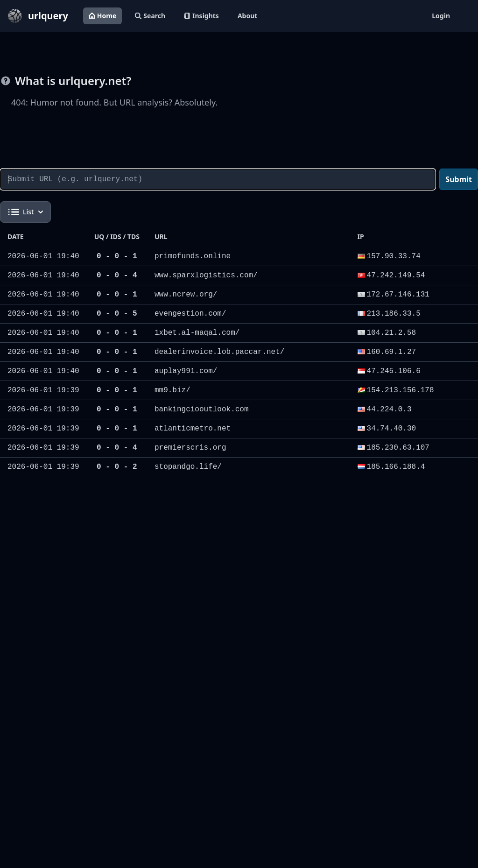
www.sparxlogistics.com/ (206, 275)
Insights (201, 16)
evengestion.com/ (190, 314)
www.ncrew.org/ (186, 295)
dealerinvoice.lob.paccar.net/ (219, 352)
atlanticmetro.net (193, 429)
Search (150, 16)
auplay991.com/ (186, 371)
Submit (459, 179)
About (247, 16)
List (25, 212)
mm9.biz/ (172, 390)
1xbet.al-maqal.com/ (197, 333)
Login (441, 16)
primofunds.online (193, 256)
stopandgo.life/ (188, 467)
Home (102, 16)
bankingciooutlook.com (202, 409)
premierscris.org (190, 448)
